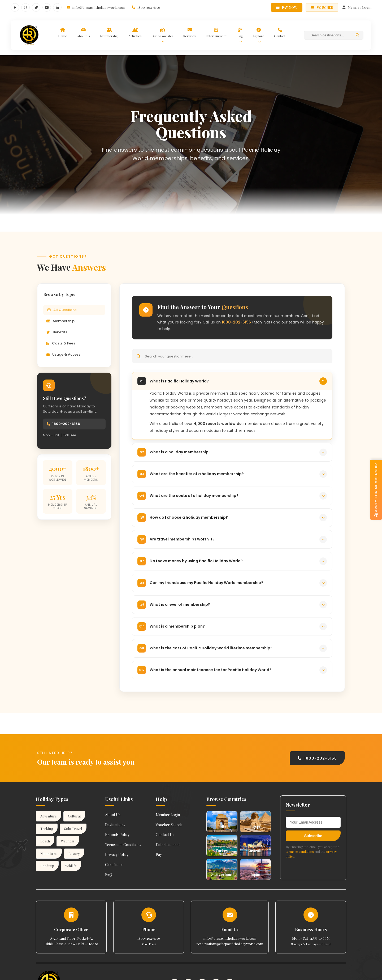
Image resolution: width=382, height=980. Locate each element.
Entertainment (168, 845)
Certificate (114, 865)
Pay (159, 855)
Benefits (57, 332)
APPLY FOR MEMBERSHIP (376, 490)
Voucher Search (169, 825)
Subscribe (313, 836)
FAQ (109, 875)
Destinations (115, 825)
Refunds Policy (117, 835)
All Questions (62, 310)
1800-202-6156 (66, 424)
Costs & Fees (61, 343)
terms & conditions (300, 851)
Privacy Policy (117, 855)
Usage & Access (63, 354)
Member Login (168, 815)
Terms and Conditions (123, 845)
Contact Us (165, 835)
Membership (60, 321)
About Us (113, 815)
